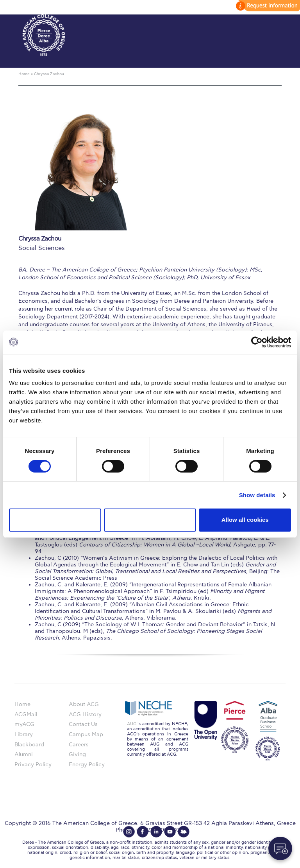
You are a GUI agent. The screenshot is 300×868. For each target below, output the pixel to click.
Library (24, 734)
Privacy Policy (33, 765)
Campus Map (86, 734)
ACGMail (26, 714)
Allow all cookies (245, 520)
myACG (24, 724)
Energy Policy (87, 765)
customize (267, 6)
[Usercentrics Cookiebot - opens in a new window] (257, 342)
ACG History (85, 714)
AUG (132, 724)
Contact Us (83, 724)
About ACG (84, 704)
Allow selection (150, 520)
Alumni (24, 754)
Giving (77, 754)
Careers (79, 745)
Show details (257, 495)
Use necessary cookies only (55, 520)
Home (22, 704)
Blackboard (29, 745)
